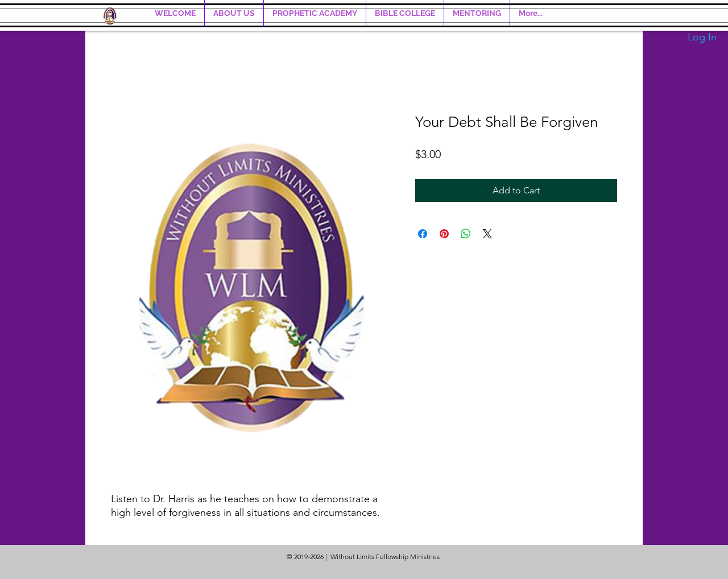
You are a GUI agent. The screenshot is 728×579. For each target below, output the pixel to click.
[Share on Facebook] (423, 234)
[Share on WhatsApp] (466, 234)
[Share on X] (487, 234)
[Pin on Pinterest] (444, 234)
